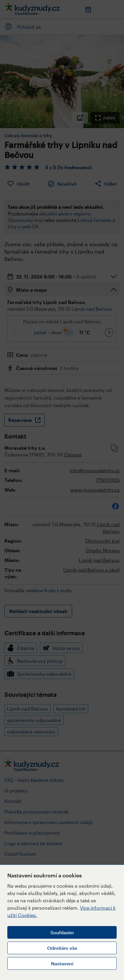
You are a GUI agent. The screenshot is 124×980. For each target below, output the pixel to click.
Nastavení (62, 963)
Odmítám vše (62, 948)
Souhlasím (62, 932)
